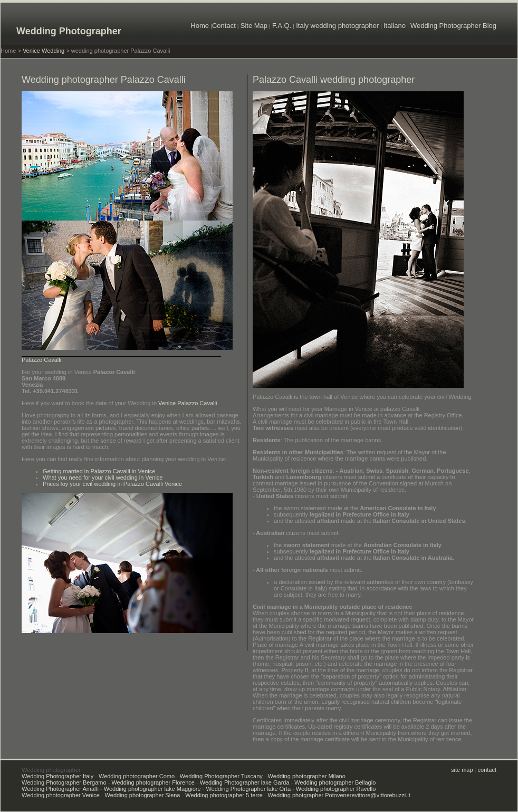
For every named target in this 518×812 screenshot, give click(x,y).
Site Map (254, 26)
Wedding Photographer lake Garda (245, 782)
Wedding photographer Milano (307, 776)
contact (487, 770)
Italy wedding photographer (337, 26)
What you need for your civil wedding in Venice (103, 477)
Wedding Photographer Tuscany (221, 776)
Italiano (395, 26)
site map (463, 770)
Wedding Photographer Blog (453, 26)
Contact (224, 26)
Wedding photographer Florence (153, 782)
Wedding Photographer (69, 31)
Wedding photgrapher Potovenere (311, 795)
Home (200, 26)
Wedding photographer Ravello (336, 789)
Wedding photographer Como (137, 776)
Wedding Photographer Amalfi (60, 789)
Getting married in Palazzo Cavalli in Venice (99, 471)
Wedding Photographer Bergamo (64, 782)
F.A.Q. (282, 26)
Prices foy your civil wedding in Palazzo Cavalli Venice (112, 484)
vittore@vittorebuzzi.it (383, 795)
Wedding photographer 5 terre (224, 795)
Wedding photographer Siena (143, 795)
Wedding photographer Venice (61, 795)
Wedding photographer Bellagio (335, 782)
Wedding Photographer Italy (57, 776)
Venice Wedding (44, 51)
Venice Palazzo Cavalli (188, 403)
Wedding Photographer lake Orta (248, 789)
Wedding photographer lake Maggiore (152, 789)
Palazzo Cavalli (41, 360)
